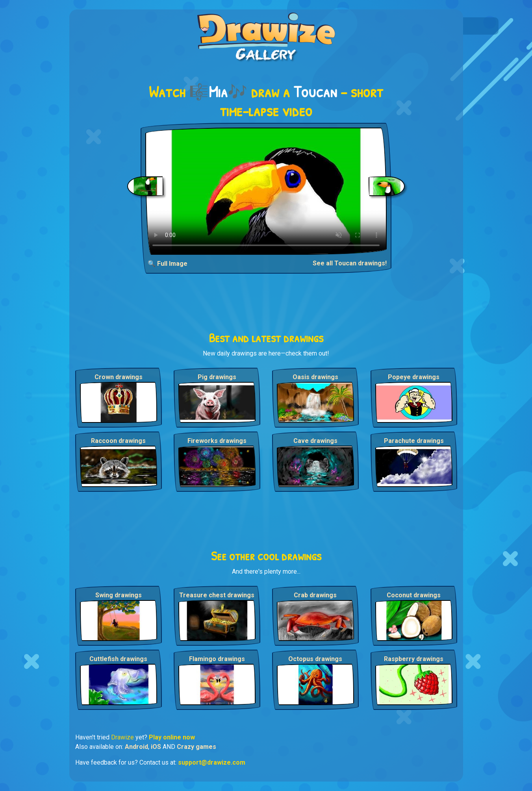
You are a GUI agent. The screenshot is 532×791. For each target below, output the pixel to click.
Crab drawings (315, 595)
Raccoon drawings (118, 441)
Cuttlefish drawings (118, 659)
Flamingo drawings (217, 659)
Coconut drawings (414, 595)
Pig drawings (217, 377)
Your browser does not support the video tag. (266, 191)
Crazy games (196, 747)
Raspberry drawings (414, 659)
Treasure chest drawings (217, 595)
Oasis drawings (315, 377)
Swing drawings (119, 595)
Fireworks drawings (217, 441)
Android (136, 747)
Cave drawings (315, 441)
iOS (156, 747)
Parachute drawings (414, 441)
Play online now (172, 737)
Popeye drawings (414, 377)
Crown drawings (119, 377)
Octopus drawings (315, 659)
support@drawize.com (212, 762)
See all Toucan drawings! (350, 263)
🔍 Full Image (168, 264)
